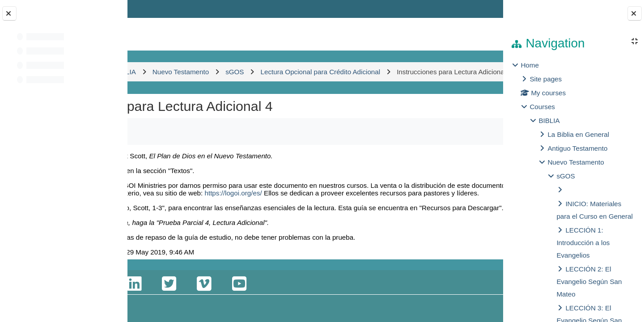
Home (530, 65)
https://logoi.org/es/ (195, 220)
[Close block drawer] (635, 13)
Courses (542, 107)
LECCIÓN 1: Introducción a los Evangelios (583, 243)
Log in (477, 9)
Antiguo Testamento (577, 148)
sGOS (566, 176)
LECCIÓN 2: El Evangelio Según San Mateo (589, 282)
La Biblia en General (578, 134)
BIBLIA (549, 121)
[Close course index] (9, 13)
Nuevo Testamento (576, 162)
